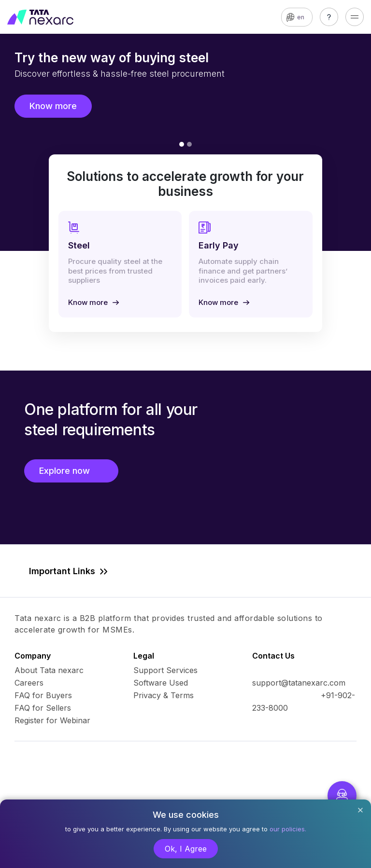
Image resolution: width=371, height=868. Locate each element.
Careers (29, 683)
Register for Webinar (52, 720)
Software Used (161, 683)
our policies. (288, 829)
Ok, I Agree (186, 849)
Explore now (71, 471)
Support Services (165, 670)
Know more (53, 106)
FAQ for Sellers (43, 708)
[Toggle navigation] (355, 17)
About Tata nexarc (49, 670)
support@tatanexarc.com (299, 683)
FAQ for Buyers (43, 695)
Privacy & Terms (164, 695)
